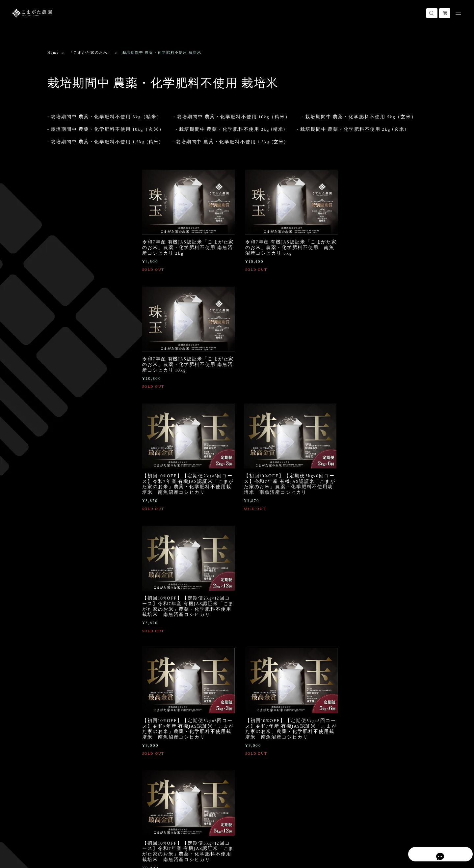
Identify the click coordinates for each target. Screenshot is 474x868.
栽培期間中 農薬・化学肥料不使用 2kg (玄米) (353, 126)
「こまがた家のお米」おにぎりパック (82, 269)
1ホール (59, 451)
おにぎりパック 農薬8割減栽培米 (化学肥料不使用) (85, 298)
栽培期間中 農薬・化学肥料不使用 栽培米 (85, 193)
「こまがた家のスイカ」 (73, 328)
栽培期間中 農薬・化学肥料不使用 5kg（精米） (106, 113)
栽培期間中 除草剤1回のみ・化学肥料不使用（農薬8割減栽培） (85, 207)
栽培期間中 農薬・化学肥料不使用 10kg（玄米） (107, 126)
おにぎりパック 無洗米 (73, 309)
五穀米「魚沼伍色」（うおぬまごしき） (82, 473)
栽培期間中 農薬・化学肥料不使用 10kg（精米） (234, 113)
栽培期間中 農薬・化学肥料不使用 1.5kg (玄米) (231, 138)
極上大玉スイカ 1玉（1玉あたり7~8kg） (80, 341)
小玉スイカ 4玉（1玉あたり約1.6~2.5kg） (79, 382)
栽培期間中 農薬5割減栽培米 (78, 218)
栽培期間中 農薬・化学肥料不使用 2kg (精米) (232, 126)
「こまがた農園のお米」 (73, 237)
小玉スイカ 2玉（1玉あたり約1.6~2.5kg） (79, 368)
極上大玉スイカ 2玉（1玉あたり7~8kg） (81, 355)
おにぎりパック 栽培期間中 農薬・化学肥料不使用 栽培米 (85, 284)
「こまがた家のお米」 (91, 53)
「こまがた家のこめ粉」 (73, 404)
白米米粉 (60, 414)
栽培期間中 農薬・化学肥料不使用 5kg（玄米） (361, 113)
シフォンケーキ (63, 441)
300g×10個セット (68, 486)
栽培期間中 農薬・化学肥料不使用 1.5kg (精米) (106, 138)
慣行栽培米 (62, 247)
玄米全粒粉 (62, 422)
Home (53, 53)
